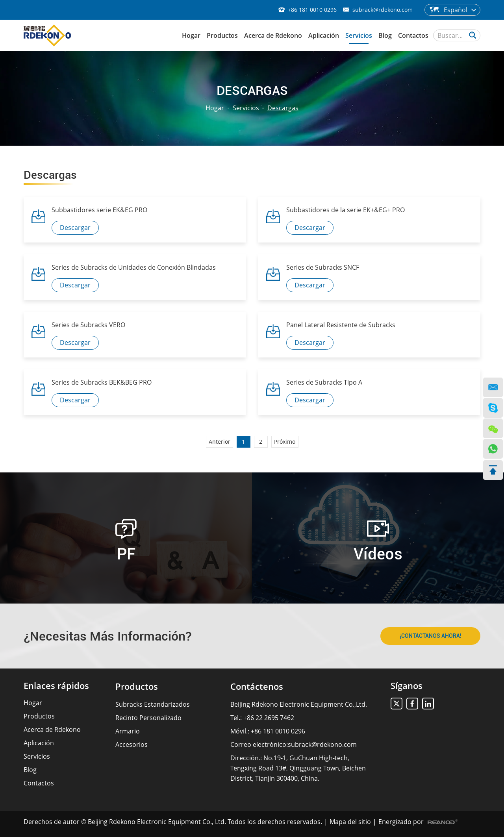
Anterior (220, 442)
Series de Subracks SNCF (323, 267)
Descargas (283, 108)
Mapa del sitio (350, 822)
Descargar (75, 228)
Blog (385, 35)
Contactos (413, 35)
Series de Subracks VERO (88, 325)
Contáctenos (257, 686)
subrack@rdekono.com (383, 10)
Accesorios (132, 744)
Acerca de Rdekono (273, 35)
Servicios (359, 35)
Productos (222, 35)
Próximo (285, 442)
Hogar (191, 35)
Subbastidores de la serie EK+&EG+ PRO (346, 210)
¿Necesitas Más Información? (108, 636)
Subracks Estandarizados (153, 704)
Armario (128, 731)
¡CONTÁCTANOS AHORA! (431, 636)
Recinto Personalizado (148, 718)
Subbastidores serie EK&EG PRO (99, 210)
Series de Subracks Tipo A (324, 382)
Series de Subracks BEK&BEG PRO (102, 382)
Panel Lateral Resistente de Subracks (341, 325)
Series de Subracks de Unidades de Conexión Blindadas (134, 267)
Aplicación (324, 35)
